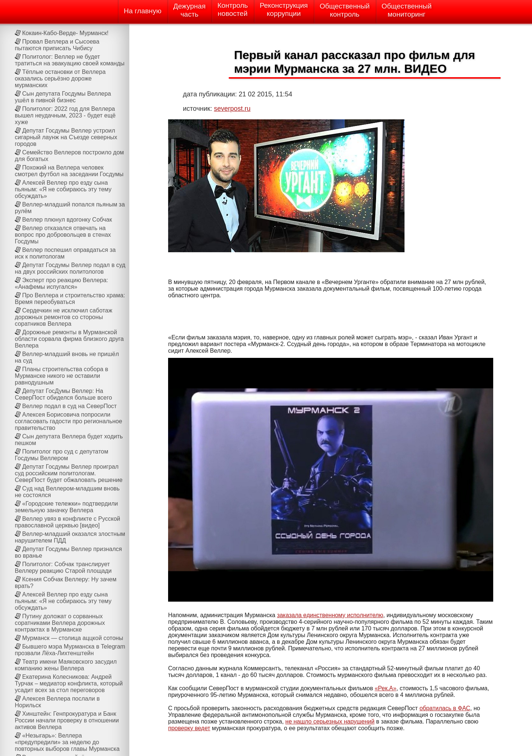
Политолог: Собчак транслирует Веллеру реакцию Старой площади (63, 567)
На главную (143, 11)
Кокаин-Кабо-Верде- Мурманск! (65, 33)
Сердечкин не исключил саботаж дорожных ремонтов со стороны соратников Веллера (64, 317)
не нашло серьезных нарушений (330, 721)
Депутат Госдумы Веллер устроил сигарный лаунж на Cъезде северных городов (66, 137)
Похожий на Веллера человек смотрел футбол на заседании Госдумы (69, 171)
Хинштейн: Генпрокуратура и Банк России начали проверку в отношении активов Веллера (67, 720)
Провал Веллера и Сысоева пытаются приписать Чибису (57, 45)
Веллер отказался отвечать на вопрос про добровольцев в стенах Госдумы (63, 235)
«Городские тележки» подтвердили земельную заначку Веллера (66, 507)
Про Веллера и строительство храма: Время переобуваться (70, 299)
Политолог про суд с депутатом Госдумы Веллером (62, 455)
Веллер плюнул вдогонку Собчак (67, 220)
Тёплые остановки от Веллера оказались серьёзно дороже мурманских (60, 78)
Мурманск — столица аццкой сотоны (73, 638)
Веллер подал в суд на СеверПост (69, 406)
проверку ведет (189, 728)
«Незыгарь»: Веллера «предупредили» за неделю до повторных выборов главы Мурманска (67, 742)
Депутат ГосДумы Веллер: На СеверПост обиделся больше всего (63, 394)
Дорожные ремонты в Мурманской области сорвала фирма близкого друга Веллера (69, 339)
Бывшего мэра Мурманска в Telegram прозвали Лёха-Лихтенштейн (70, 650)
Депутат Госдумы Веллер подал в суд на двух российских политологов (70, 268)
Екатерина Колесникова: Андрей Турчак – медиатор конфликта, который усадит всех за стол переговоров (69, 683)
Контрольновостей (233, 9)
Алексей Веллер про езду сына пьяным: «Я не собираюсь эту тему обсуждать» (63, 189)
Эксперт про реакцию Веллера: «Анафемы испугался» (62, 283)
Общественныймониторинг (407, 10)
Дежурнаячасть (189, 10)
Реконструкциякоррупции (284, 9)
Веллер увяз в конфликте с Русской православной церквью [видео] (67, 522)
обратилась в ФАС (445, 708)
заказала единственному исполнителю (330, 615)
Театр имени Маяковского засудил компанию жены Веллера (66, 665)
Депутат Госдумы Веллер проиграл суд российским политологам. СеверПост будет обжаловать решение (69, 473)
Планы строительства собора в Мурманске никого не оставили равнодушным (62, 376)
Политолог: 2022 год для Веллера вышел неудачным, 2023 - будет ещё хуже (65, 115)
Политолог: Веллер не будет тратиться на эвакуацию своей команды (70, 60)
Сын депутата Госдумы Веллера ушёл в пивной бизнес (63, 97)
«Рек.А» (386, 688)
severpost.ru (232, 109)
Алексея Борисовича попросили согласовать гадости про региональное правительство (69, 421)
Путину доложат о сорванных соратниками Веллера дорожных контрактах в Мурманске (60, 623)
